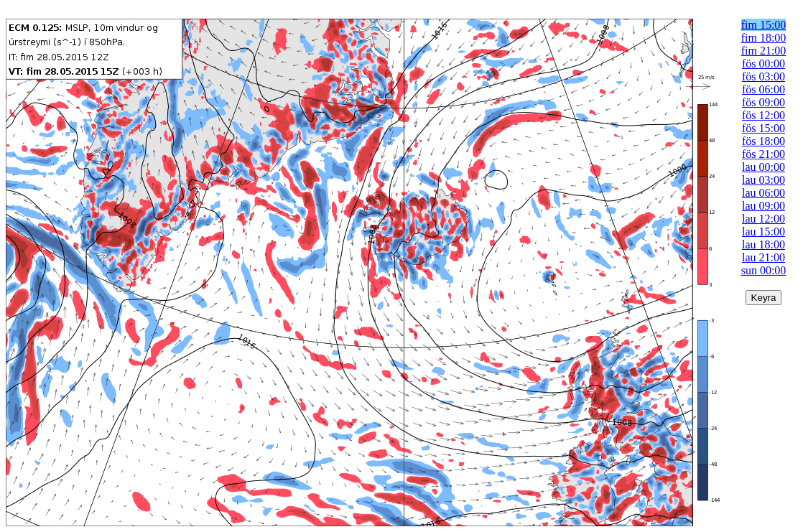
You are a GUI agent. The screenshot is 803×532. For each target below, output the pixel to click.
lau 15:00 (763, 232)
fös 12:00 (763, 115)
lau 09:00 (763, 206)
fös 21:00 (763, 154)
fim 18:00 (764, 38)
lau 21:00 (763, 257)
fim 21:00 (764, 51)
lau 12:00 (763, 219)
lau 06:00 (763, 193)
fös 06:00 (763, 89)
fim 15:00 (764, 25)
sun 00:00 (764, 270)
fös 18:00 (763, 141)
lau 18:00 (763, 244)
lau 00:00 (763, 167)
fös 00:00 (763, 64)
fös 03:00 (763, 76)
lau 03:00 (763, 180)
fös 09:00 (763, 102)
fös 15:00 (763, 128)
